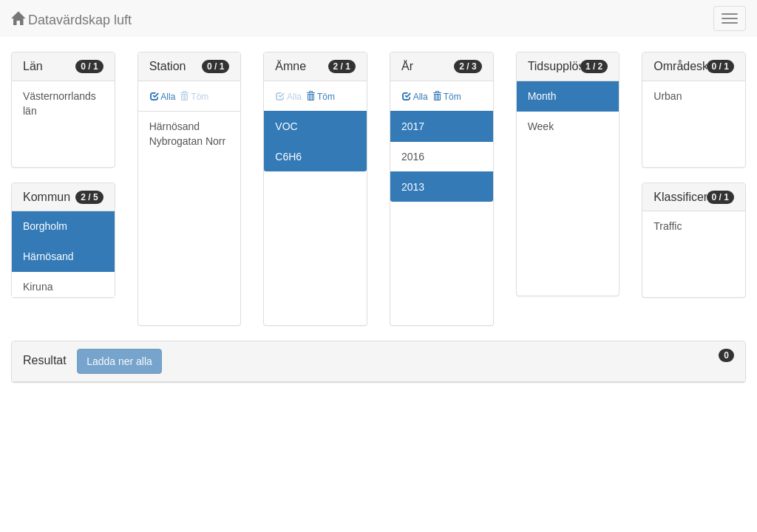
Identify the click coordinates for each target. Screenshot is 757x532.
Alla (163, 97)
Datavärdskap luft (71, 20)
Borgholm (45, 226)
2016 (413, 157)
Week (541, 126)
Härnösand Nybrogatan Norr (188, 134)
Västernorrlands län (60, 103)
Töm (320, 97)
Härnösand (48, 256)
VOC (286, 126)
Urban (668, 96)
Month (542, 96)
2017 (413, 126)
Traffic (668, 226)
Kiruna (38, 287)
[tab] (378, 362)
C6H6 (288, 157)
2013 (413, 187)
